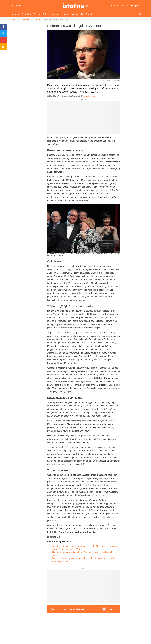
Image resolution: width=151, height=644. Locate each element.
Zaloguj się (136, 6)
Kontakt (115, 6)
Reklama (124, 6)
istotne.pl (76, 6)
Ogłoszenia (78, 14)
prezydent (88, 96)
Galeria (46, 14)
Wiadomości (38, 19)
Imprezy (66, 14)
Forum (37, 14)
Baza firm (26, 14)
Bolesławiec (17, 6)
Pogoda (89, 14)
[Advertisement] (84, 118)
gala (93, 96)
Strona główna (15, 19)
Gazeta (56, 14)
